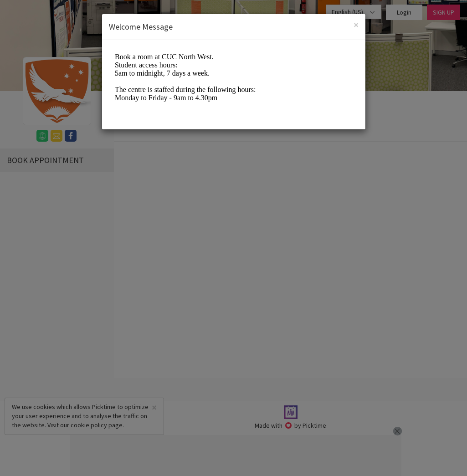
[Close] (356, 25)
